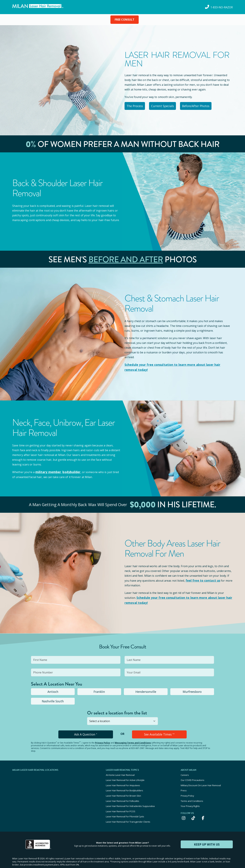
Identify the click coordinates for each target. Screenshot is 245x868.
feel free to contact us (201, 579)
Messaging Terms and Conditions (133, 740)
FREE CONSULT (125, 20)
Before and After (126, 258)
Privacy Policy (103, 740)
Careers (185, 772)
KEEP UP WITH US (207, 835)
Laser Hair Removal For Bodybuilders (124, 785)
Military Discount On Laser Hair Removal (201, 781)
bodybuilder (69, 470)
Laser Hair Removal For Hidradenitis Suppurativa (130, 799)
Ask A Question (86, 731)
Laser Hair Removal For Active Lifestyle (125, 776)
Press (184, 785)
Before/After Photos (204, 105)
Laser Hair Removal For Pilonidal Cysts (125, 808)
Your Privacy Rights (190, 799)
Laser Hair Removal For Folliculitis (122, 795)
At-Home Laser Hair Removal (120, 772)
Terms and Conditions (192, 795)
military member (47, 470)
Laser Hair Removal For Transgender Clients (128, 813)
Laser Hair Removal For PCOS (121, 804)
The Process (137, 105)
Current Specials (168, 105)
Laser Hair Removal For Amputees (123, 781)
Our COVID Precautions (193, 776)
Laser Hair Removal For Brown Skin (123, 790)
